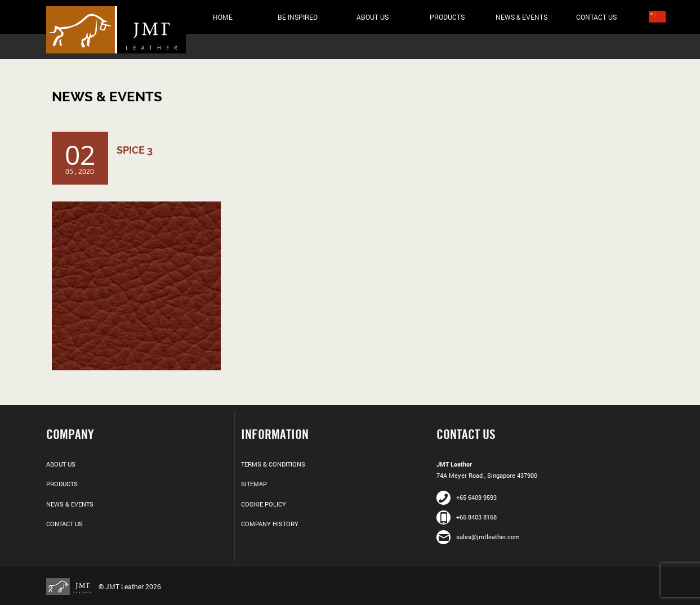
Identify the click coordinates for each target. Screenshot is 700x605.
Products (447, 17)
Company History (270, 524)
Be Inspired (298, 17)
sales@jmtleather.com (478, 537)
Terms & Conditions (273, 464)
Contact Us (596, 17)
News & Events (521, 17)
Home (223, 17)
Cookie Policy (264, 504)
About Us (373, 17)
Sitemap (254, 484)
